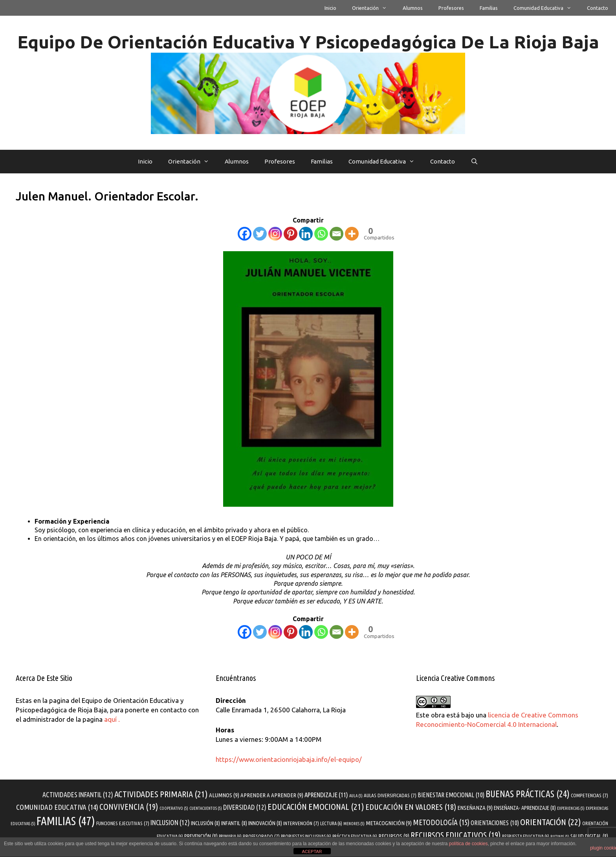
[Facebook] (245, 234)
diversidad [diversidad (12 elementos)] (245, 807)
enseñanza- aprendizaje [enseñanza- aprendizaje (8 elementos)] (525, 808)
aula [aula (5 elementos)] (356, 796)
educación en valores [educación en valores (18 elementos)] (411, 807)
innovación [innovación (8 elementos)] (265, 823)
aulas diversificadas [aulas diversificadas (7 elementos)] (390, 795)
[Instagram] (275, 234)
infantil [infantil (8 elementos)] (234, 823)
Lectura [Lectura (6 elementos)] (331, 823)
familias (489, 8)
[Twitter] (260, 234)
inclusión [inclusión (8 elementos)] (205, 823)
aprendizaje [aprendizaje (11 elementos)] (326, 795)
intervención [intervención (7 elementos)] (301, 823)
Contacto (598, 8)
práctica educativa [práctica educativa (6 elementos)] (355, 836)
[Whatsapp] (321, 234)
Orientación (373, 8)
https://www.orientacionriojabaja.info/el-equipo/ (289, 759)
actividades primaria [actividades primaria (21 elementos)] (161, 794)
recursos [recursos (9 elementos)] (394, 836)
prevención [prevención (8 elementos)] (201, 836)
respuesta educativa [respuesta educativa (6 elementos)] (526, 836)
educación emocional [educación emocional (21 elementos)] (316, 806)
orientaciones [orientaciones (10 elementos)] (495, 823)
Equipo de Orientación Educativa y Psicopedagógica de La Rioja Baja (308, 42)
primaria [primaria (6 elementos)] (230, 836)
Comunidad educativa (546, 8)
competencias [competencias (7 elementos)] (589, 795)
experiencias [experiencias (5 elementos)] (571, 808)
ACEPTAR (312, 851)
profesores (451, 8)
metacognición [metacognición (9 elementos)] (389, 823)
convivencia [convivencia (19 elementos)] (129, 807)
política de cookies (468, 844)
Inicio (330, 8)
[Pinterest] (291, 234)
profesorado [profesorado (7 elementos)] (261, 836)
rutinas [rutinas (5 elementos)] (560, 837)
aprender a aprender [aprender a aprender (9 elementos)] (272, 795)
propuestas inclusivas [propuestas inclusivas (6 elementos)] (306, 836)
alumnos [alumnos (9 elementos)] (224, 795)
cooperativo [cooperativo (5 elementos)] (174, 808)
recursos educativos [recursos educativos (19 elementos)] (456, 835)
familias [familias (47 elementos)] (66, 821)
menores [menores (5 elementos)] (354, 824)
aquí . (112, 719)
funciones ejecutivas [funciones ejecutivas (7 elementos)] (123, 823)
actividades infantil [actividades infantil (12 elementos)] (78, 795)
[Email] (336, 234)
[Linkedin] (306, 234)
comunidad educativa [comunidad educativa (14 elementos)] (57, 807)
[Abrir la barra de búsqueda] (474, 162)
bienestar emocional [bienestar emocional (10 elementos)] (451, 795)
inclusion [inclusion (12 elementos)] (170, 823)
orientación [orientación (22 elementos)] (551, 822)
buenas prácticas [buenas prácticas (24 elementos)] (528, 794)
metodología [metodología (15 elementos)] (441, 822)
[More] (352, 234)
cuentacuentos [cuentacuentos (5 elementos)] (206, 808)
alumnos (413, 8)
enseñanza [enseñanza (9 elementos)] (475, 808)
